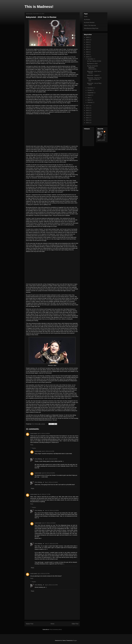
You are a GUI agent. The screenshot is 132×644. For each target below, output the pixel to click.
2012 (88, 118)
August (90, 95)
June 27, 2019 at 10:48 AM (49, 523)
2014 (88, 113)
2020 (88, 52)
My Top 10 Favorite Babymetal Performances (92, 67)
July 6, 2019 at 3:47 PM (43, 574)
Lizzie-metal (34, 434)
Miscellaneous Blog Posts (91, 28)
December (90, 59)
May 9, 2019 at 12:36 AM (51, 482)
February (90, 102)
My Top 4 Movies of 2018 (94, 61)
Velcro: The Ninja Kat (90, 25)
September (91, 93)
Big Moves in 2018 (92, 63)
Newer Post (30, 624)
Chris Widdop (38, 459)
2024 (88, 42)
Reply (32, 445)
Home (53, 624)
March (89, 100)
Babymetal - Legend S (93, 75)
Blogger (75, 640)
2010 (88, 123)
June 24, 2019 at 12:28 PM (52, 511)
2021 (88, 49)
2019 (88, 54)
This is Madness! (39, 7)
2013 (88, 115)
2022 (88, 47)
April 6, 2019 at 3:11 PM (48, 451)
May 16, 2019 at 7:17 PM (44, 494)
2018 (88, 57)
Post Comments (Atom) (56, 629)
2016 (88, 108)
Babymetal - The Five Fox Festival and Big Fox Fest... (94, 79)
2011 (88, 120)
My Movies (87, 19)
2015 (88, 110)
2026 (88, 37)
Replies (34, 448)
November (90, 88)
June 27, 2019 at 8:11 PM (51, 544)
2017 (88, 106)
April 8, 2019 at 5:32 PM (51, 459)
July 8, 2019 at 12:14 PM (51, 585)
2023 (88, 45)
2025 (88, 40)
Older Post (75, 624)
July (89, 98)
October (90, 90)
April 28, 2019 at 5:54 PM (48, 473)
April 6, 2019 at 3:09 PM (44, 434)
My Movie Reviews (89, 22)
